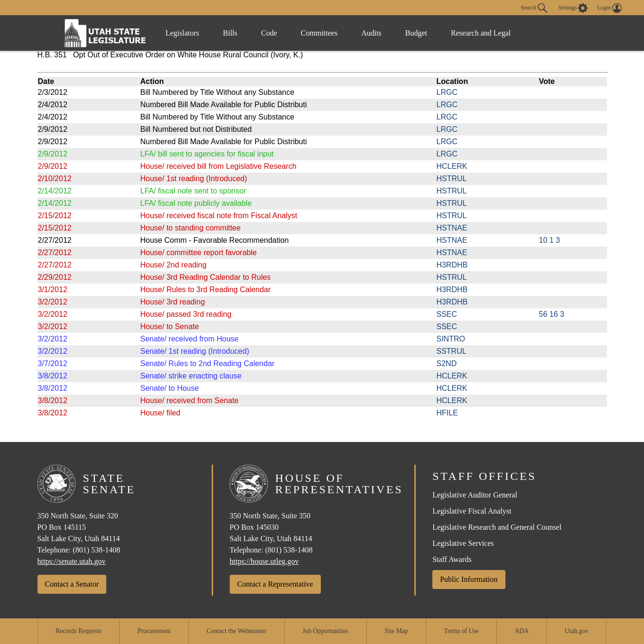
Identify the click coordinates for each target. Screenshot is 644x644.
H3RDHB (452, 265)
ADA (522, 631)
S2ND (447, 363)
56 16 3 (552, 314)
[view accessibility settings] (573, 8)
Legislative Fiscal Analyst (472, 511)
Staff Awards (452, 559)
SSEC (447, 314)
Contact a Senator (72, 584)
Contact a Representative (275, 584)
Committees (319, 33)
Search (534, 8)
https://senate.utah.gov (72, 561)
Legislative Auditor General (475, 495)
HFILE (447, 413)
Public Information (469, 579)
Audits (371, 33)
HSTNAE (452, 228)
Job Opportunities (325, 631)
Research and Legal (481, 33)
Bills (230, 33)
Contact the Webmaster (236, 631)
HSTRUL (452, 179)
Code (269, 33)
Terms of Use (462, 631)
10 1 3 (550, 240)
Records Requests (79, 631)
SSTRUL (452, 351)
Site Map (396, 631)
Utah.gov (577, 631)
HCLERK (452, 166)
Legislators (182, 33)
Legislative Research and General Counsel (497, 527)
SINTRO (451, 339)
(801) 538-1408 (96, 550)
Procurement (154, 631)
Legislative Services (463, 543)
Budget (416, 33)
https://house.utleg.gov (264, 561)
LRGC (447, 92)
